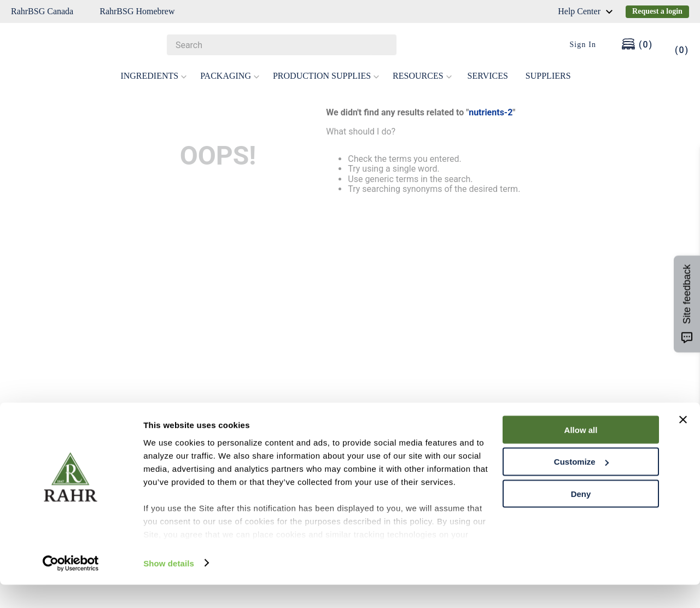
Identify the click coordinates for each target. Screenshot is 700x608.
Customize (581, 485)
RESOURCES (422, 76)
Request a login (657, 11)
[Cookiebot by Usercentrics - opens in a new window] (71, 587)
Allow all (581, 453)
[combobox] (282, 45)
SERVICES (488, 76)
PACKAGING (230, 76)
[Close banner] (683, 443)
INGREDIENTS (154, 76)
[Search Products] (383, 45)
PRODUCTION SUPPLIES (326, 76)
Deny (581, 518)
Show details (169, 586)
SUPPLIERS (548, 76)
